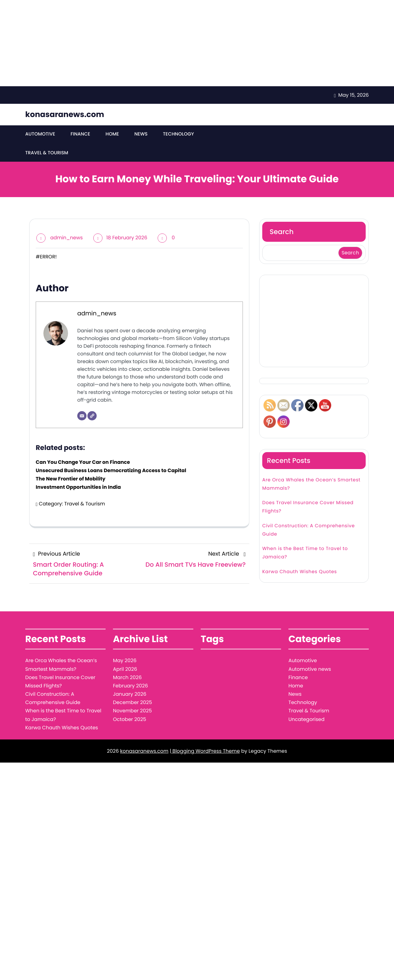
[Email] (82, 399)
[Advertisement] (185, 43)
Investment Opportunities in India (78, 470)
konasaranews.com (65, 114)
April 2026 (125, 652)
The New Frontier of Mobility (70, 462)
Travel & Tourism (230, 134)
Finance (80, 134)
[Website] (92, 399)
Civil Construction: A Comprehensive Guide (309, 513)
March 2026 (127, 660)
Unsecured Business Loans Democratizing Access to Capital (111, 453)
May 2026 (125, 644)
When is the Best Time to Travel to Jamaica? (305, 536)
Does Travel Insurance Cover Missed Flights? (308, 490)
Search (282, 215)
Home (112, 134)
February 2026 (131, 668)
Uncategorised (306, 702)
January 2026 (130, 677)
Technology (178, 134)
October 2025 (130, 702)
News (141, 134)
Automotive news (310, 652)
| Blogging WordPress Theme (205, 734)
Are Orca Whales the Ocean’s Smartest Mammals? (311, 467)
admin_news (66, 220)
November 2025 (132, 694)
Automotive (40, 134)
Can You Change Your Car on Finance (83, 445)
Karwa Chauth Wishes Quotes (300, 555)
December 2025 (133, 685)
